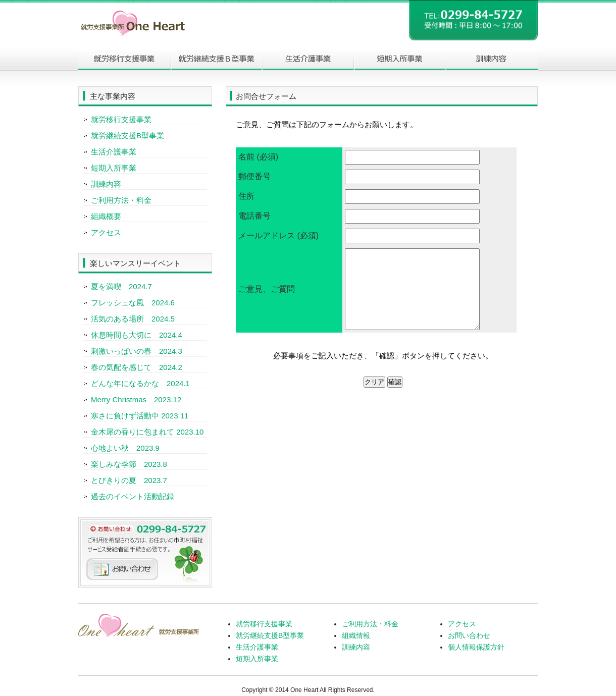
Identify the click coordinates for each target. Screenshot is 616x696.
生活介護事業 (308, 60)
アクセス (106, 232)
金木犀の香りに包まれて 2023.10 (147, 432)
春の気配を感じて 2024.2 (137, 367)
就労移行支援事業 (121, 119)
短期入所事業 (400, 60)
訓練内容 (492, 60)
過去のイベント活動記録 (133, 496)
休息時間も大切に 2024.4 (137, 335)
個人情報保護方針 (476, 647)
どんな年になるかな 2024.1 (140, 383)
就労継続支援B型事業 (216, 60)
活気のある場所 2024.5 (133, 319)
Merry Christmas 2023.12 (136, 399)
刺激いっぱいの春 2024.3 (137, 351)
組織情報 (356, 635)
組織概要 (106, 216)
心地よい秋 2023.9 (125, 448)
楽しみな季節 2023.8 (129, 464)
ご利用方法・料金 (121, 200)
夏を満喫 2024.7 (121, 286)
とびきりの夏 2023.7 (129, 480)
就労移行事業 (124, 60)
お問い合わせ (469, 635)
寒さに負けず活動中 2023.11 (140, 416)
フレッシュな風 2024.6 (133, 303)
